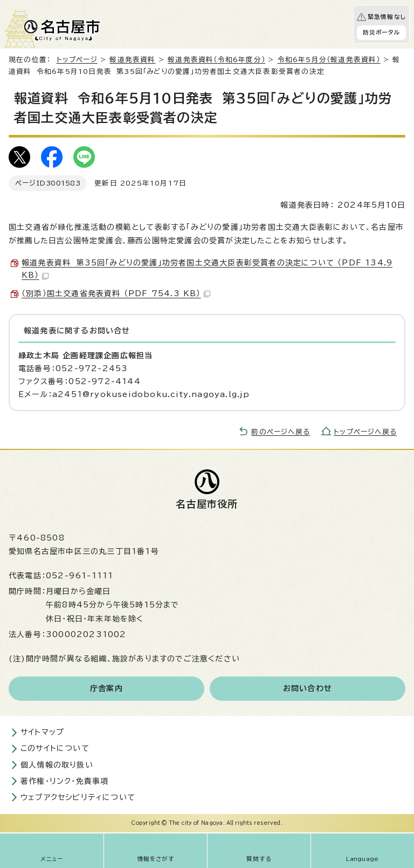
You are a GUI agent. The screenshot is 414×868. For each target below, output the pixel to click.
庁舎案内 (106, 688)
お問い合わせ (308, 688)
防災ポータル (381, 32)
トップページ (77, 60)
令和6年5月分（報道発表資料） (329, 60)
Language (363, 859)
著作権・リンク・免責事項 (64, 781)
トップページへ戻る (365, 432)
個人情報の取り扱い (57, 765)
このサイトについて (55, 748)
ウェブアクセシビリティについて (78, 797)
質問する (259, 859)
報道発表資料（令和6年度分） (216, 60)
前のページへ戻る (281, 432)
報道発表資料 (132, 60)
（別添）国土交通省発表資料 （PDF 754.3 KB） (116, 293)
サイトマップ (42, 732)
